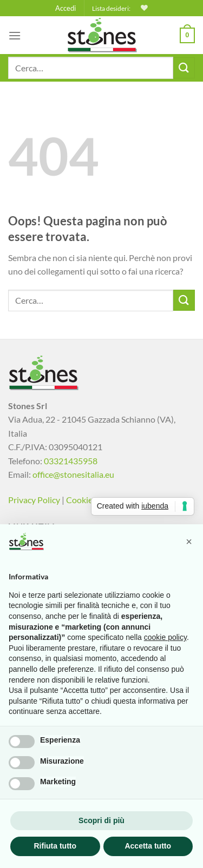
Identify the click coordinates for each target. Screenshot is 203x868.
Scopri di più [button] (101, 820)
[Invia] (184, 68)
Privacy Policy (34, 500)
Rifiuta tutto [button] (55, 846)
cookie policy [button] (165, 637)
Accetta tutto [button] (148, 846)
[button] (189, 542)
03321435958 (71, 461)
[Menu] (15, 35)
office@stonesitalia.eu (73, 474)
